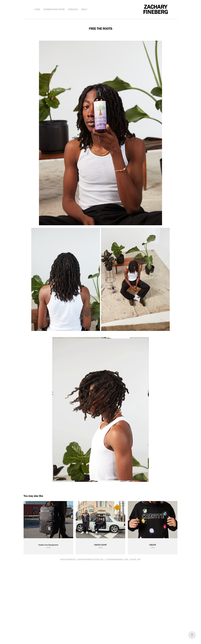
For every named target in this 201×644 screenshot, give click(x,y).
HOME (37, 9)
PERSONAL (73, 9)
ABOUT (84, 9)
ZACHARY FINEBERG (156, 9)
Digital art (135, 559)
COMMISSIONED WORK (54, 9)
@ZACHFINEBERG (68, 559)
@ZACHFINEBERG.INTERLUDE (91, 559)
